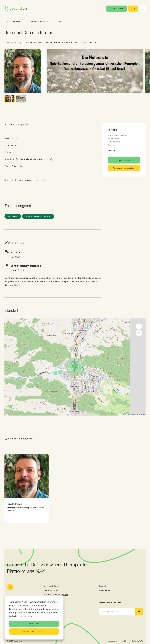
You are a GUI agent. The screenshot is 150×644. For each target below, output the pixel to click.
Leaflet (122, 414)
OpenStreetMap (132, 414)
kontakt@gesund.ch (59, 595)
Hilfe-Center (104, 590)
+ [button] (139, 326)
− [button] (139, 333)
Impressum (112, 641)
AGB (124, 641)
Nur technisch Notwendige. (34, 632)
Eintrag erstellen (116, 8)
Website (111, 151)
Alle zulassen (34, 624)
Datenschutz (137, 641)
